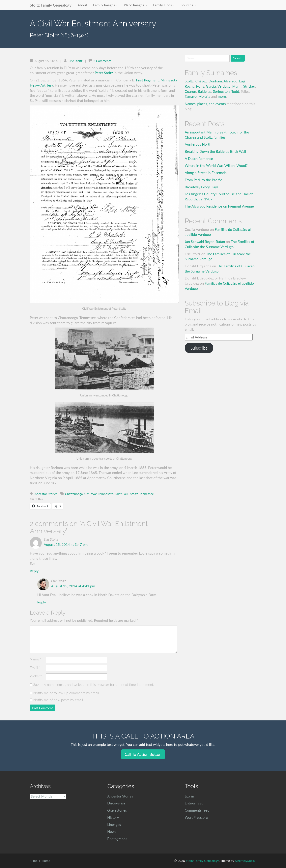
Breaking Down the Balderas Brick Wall (215, 151)
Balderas (204, 91)
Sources (188, 5)
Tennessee (146, 494)
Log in (189, 796)
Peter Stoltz (104, 73)
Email (35, 668)
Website (36, 676)
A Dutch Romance (199, 159)
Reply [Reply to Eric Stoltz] (42, 602)
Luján (243, 81)
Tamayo (191, 96)
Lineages (114, 825)
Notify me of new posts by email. (59, 700)
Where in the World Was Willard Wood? (216, 165)
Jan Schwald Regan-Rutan (205, 242)
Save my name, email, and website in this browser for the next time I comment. (94, 684)
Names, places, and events (205, 104)
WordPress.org (196, 817)
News (112, 831)
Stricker (249, 86)
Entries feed (194, 803)
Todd (235, 91)
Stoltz (134, 494)
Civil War (90, 494)
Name (36, 659)
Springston (221, 91)
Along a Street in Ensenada (206, 173)
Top (34, 861)
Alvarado (230, 81)
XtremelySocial (245, 861)
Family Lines (164, 5)
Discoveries (116, 803)
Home (46, 861)
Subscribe (199, 348)
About (82, 5)
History (113, 817)
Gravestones (117, 810)
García (211, 86)
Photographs (117, 839)
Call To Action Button (143, 754)
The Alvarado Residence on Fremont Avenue (219, 206)
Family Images (105, 5)
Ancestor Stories (46, 494)
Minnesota (106, 494)
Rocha (189, 86)
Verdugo (224, 86)
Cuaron (190, 91)
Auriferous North (198, 144)
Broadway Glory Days (202, 187)
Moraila (204, 96)
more (222, 96)
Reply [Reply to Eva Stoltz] (34, 571)
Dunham (215, 81)
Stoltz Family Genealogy (51, 5)
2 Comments (102, 61)
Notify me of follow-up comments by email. (67, 693)
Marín (237, 86)
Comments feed (197, 810)
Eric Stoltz (75, 61)
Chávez (201, 81)
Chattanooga (74, 494)
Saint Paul (121, 494)
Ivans (200, 86)
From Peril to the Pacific (203, 180)
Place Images (135, 5)
